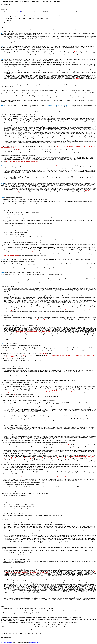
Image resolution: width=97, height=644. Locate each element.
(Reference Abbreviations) (35, 642)
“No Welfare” (18, 12)
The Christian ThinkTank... (6, 642)
